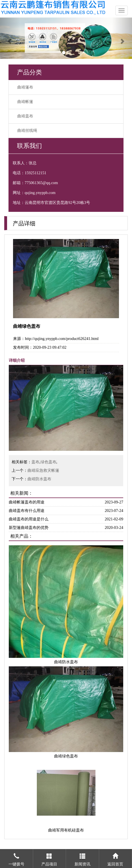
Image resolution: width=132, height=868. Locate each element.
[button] (10, 38)
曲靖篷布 (25, 87)
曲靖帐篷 (25, 102)
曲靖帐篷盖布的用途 (27, 502)
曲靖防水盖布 (39, 479)
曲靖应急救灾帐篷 (43, 470)
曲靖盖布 (25, 116)
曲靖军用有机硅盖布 (66, 830)
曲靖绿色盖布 (66, 756)
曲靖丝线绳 (27, 131)
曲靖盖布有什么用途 (27, 511)
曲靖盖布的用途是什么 (29, 519)
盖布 (35, 462)
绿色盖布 (48, 462)
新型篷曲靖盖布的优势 (29, 528)
